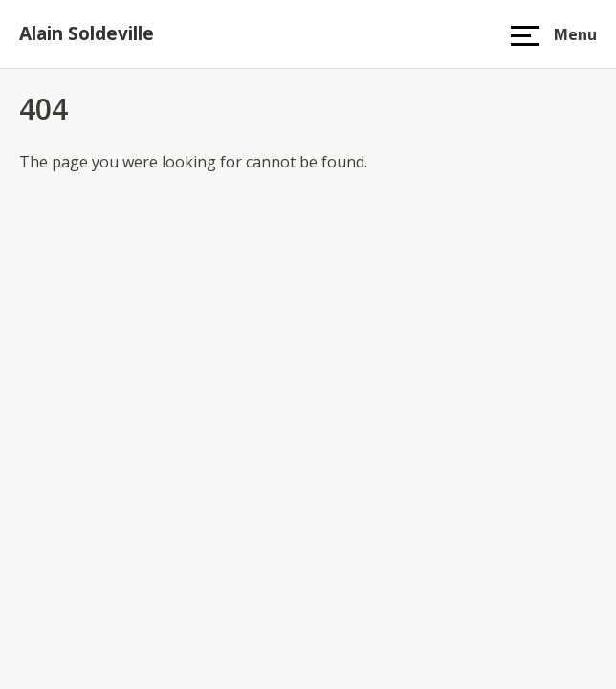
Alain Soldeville (87, 33)
